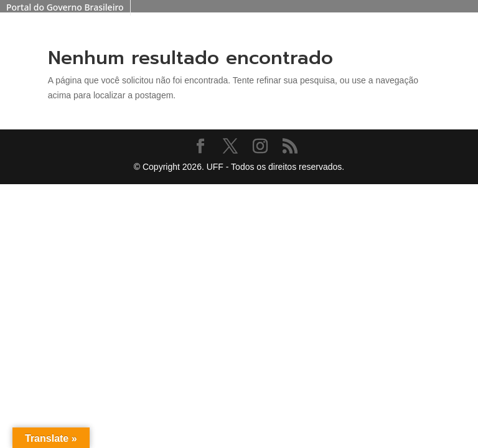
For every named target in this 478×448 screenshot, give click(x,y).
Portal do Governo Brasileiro (65, 7)
